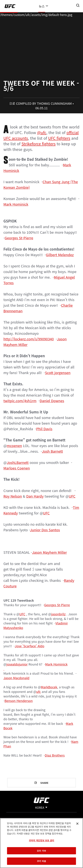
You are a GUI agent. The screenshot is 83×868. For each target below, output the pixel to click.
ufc (39, 691)
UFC (72, 496)
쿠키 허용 (41, 861)
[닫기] (77, 824)
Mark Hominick (16, 204)
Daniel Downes (52, 401)
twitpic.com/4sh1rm (20, 401)
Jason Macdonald (16, 678)
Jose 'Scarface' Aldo (29, 646)
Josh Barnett (52, 451)
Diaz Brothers (55, 755)
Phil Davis (44, 429)
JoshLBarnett (18, 462)
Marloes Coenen (16, 468)
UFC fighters (59, 138)
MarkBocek (49, 687)
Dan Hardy (35, 496)
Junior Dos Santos (45, 530)
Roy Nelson (13, 496)
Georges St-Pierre (19, 238)
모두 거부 (41, 851)
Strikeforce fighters (38, 144)
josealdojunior (17, 664)
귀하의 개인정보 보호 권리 (41, 840)
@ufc (42, 132)
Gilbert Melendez (60, 255)
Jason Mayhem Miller (49, 552)
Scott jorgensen (58, 373)
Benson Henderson (19, 701)
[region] (41, 843)
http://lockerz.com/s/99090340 (29, 339)
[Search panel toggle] (78, 5)
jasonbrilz (58, 614)
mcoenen (14, 446)
